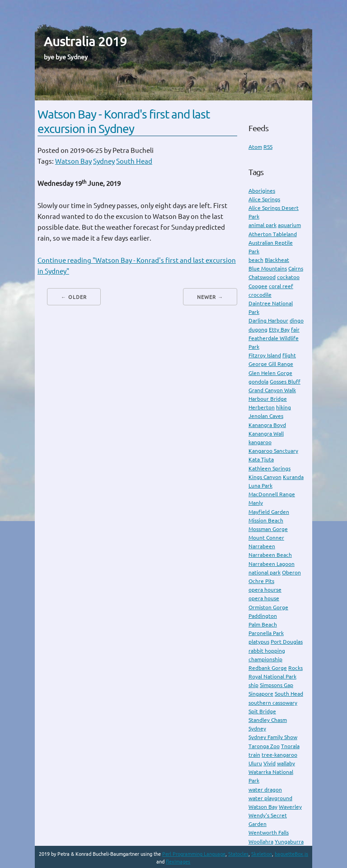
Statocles (238, 854)
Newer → (210, 297)
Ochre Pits (261, 581)
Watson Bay (73, 161)
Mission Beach (266, 520)
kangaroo (260, 442)
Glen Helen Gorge (270, 373)
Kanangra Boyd (267, 425)
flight (289, 355)
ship (253, 685)
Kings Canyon (265, 477)
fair (295, 330)
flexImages (178, 862)
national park (265, 572)
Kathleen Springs (270, 468)
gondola (258, 382)
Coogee (258, 286)
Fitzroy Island (265, 355)
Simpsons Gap (277, 685)
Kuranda (293, 477)
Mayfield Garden (269, 512)
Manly (256, 503)
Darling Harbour (268, 320)
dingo (297, 320)
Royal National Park (272, 676)
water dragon (265, 790)
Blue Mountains (268, 268)
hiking (284, 407)
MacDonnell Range (272, 494)
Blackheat (277, 260)
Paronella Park (266, 633)
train (254, 755)
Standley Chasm (268, 720)
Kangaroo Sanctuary (273, 451)
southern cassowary (273, 703)
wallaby (286, 763)
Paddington (263, 616)
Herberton (262, 407)
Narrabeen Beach (270, 555)
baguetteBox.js (291, 854)
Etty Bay (279, 330)
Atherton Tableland (273, 234)
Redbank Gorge (268, 668)
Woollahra (261, 842)
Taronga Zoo (264, 746)
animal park (263, 225)
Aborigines (262, 191)
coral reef (281, 286)
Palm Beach (263, 624)
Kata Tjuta (261, 459)
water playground (270, 798)
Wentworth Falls (269, 832)
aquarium (289, 225)
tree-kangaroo (279, 755)
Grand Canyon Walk (272, 390)
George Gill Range (271, 364)
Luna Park (260, 486)
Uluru (255, 763)
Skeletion (262, 854)
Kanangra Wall (266, 434)
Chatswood (262, 277)
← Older (74, 297)
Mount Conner (266, 538)
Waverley (290, 807)
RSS (268, 147)
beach (256, 260)
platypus (259, 642)
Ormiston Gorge (268, 607)
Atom (255, 147)
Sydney (104, 161)
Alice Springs (264, 199)
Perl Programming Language (194, 854)
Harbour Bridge (268, 399)
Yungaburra (289, 842)
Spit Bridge (262, 711)
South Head (134, 161)
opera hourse (265, 590)
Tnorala (290, 746)
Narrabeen (262, 546)
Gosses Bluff (285, 382)
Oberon (291, 572)
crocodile (260, 295)
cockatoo (288, 277)
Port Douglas (287, 642)
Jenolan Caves (266, 416)
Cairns (296, 268)
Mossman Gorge (268, 529)
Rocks (295, 668)
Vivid (270, 763)
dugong (258, 330)
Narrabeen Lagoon (272, 564)
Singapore (261, 694)
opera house (264, 598)
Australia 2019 (85, 41)
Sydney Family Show (273, 737)
